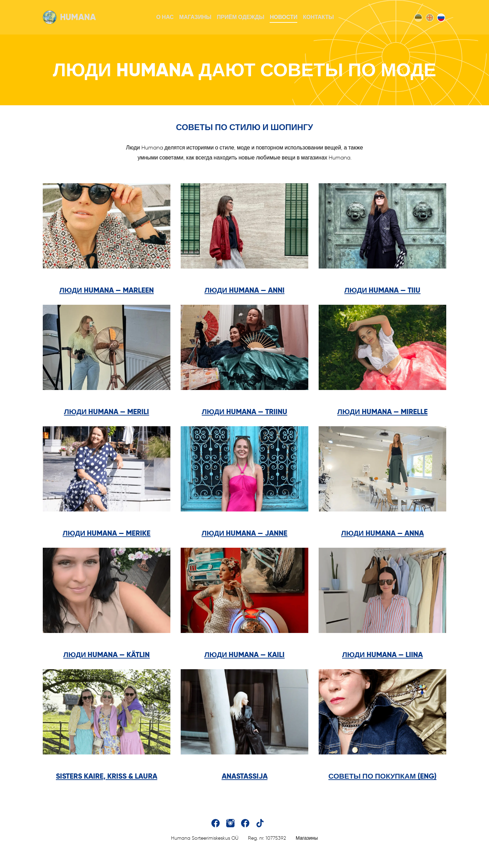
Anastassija (245, 776)
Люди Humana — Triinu (244, 412)
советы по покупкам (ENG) (382, 776)
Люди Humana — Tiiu (383, 290)
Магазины (195, 17)
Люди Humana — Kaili (245, 655)
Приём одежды (241, 17)
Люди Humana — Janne (245, 533)
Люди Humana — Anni (244, 290)
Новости (283, 17)
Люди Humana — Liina (382, 655)
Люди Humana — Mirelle (382, 412)
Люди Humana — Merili (107, 412)
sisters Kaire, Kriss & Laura (107, 776)
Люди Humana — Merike (107, 533)
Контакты (318, 17)
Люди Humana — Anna (382, 533)
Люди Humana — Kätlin (107, 655)
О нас (165, 17)
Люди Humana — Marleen (107, 290)
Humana (69, 17)
